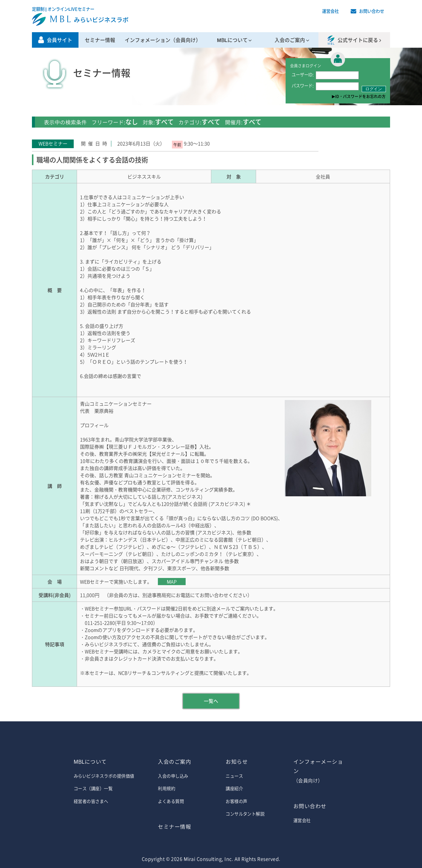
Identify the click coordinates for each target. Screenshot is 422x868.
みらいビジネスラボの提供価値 (104, 776)
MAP (172, 582)
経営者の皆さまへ (91, 801)
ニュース (234, 776)
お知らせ (237, 762)
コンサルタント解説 (245, 814)
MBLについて (232, 40)
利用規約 (167, 788)
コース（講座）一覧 (93, 788)
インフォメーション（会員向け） (163, 40)
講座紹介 (234, 788)
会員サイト (60, 40)
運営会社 (330, 11)
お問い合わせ (372, 11)
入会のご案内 (290, 40)
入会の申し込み (173, 776)
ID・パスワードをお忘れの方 (360, 96)
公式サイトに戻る (358, 40)
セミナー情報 (100, 40)
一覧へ (211, 701)
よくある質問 (171, 801)
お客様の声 (236, 801)
